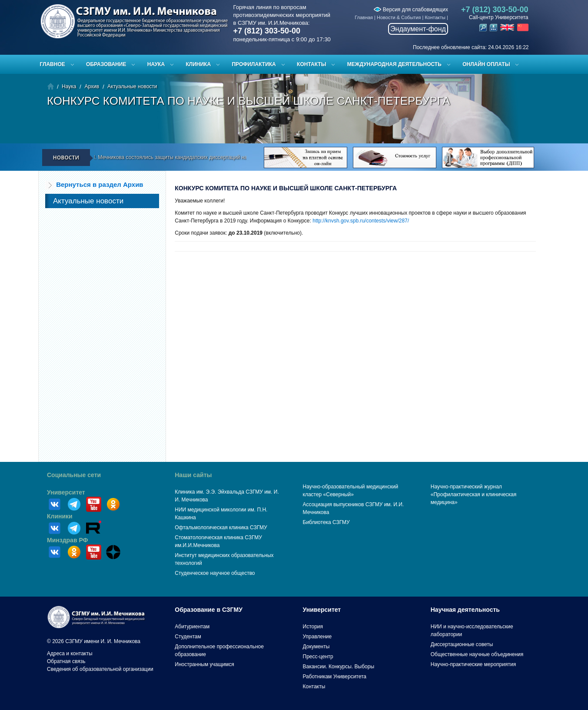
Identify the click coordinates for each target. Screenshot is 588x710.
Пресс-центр (318, 657)
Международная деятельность (394, 64)
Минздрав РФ (68, 540)
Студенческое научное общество (215, 573)
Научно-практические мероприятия (473, 664)
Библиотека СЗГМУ (326, 522)
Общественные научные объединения (477, 654)
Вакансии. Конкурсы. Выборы (339, 667)
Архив (92, 86)
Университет (66, 492)
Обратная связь (66, 661)
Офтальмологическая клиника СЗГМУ (221, 528)
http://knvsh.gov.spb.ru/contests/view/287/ (361, 221)
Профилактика (254, 64)
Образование (106, 64)
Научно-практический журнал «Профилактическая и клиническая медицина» (474, 494)
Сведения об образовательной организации (100, 669)
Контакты (435, 17)
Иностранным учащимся (204, 664)
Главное (53, 64)
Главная (364, 17)
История (313, 627)
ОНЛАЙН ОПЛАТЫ (486, 64)
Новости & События (399, 17)
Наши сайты (193, 475)
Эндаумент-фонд (418, 29)
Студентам (188, 637)
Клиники (60, 516)
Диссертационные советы (462, 644)
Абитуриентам (192, 627)
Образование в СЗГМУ (209, 610)
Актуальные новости (132, 86)
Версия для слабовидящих (411, 10)
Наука (156, 64)
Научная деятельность (465, 610)
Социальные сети (74, 475)
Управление (317, 637)
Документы (316, 647)
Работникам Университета (335, 677)
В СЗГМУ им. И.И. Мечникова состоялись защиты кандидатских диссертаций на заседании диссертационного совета (203, 157)
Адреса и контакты (70, 654)
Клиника (198, 64)
